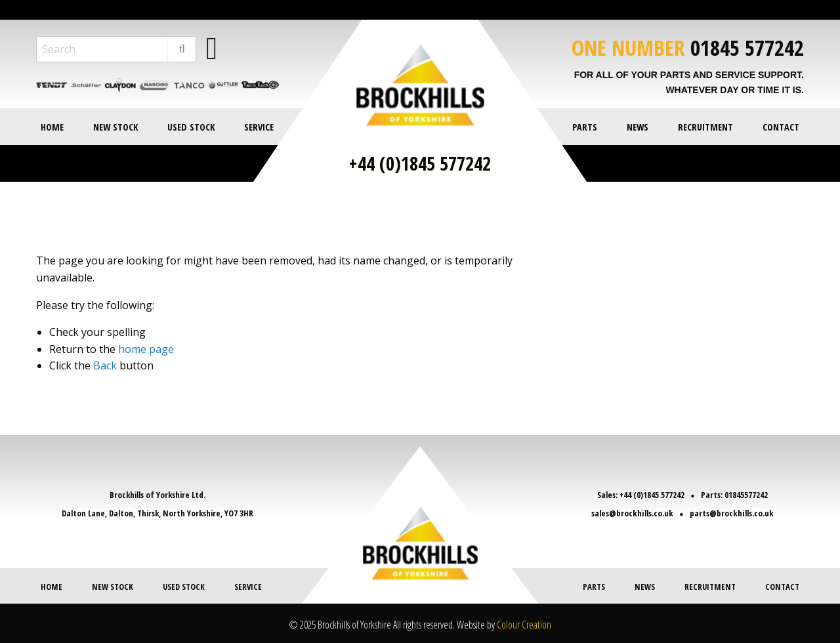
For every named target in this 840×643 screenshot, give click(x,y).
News (638, 127)
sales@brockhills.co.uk (634, 513)
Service (259, 127)
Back (105, 365)
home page (146, 349)
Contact (781, 127)
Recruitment (705, 127)
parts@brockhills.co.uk (730, 513)
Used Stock (191, 127)
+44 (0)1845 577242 (420, 163)
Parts (585, 127)
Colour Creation (524, 624)
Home (52, 127)
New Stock (115, 127)
